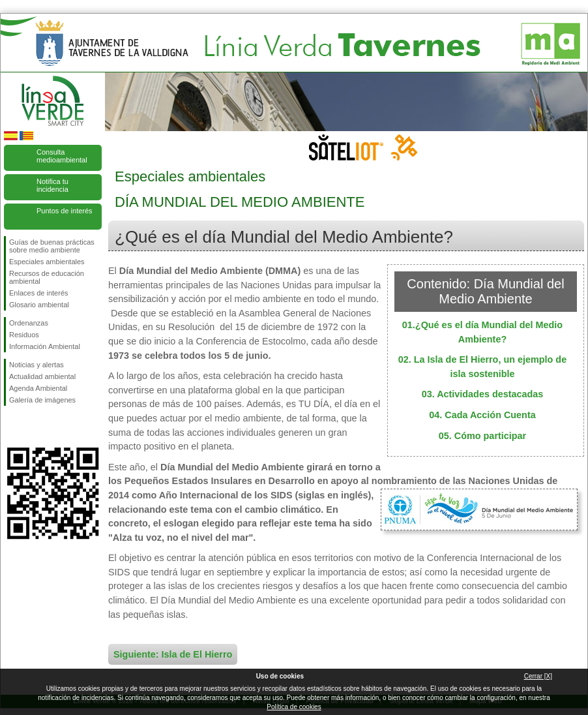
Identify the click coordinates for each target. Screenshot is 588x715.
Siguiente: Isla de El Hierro (173, 654)
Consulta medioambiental (62, 156)
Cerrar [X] (538, 676)
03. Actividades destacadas (483, 394)
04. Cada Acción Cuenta (482, 415)
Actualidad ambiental (42, 376)
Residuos (24, 335)
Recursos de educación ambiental (47, 277)
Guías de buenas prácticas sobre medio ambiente (52, 246)
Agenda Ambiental (38, 388)
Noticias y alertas (37, 365)
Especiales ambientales (47, 262)
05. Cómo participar (482, 436)
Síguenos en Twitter (33, 427)
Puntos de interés (65, 211)
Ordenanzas (29, 323)
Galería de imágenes (42, 400)
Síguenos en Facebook (12, 427)
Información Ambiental (45, 346)
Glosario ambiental (39, 305)
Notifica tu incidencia (52, 185)
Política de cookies (294, 707)
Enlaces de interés (39, 293)
